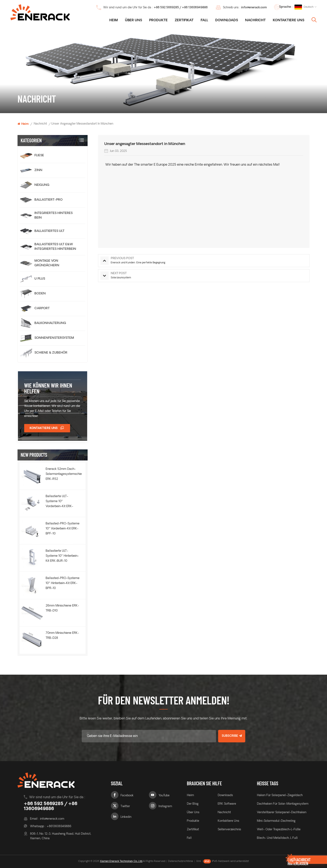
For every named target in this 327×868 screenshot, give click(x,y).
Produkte (158, 20)
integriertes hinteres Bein (53, 216)
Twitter (125, 806)
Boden (40, 294)
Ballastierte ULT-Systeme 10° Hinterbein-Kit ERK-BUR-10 (62, 556)
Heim (114, 20)
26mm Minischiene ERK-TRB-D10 (62, 608)
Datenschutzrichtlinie (181, 861)
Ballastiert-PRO (48, 200)
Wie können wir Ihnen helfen (48, 388)
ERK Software (227, 804)
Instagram (165, 806)
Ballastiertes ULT (49, 231)
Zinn (38, 170)
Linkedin (126, 817)
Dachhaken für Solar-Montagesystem (283, 804)
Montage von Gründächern (47, 263)
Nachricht (255, 20)
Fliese (39, 156)
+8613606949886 (59, 826)
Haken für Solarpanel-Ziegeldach (280, 795)
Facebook (127, 796)
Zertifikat (184, 20)
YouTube (164, 796)
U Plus (40, 279)
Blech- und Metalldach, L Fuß (277, 838)
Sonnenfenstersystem (54, 338)
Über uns (133, 20)
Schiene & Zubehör (51, 353)
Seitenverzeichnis (229, 830)
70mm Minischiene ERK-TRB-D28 (62, 636)
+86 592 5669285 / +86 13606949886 (181, 8)
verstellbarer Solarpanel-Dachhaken (282, 812)
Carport (42, 308)
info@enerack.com (254, 8)
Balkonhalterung (50, 323)
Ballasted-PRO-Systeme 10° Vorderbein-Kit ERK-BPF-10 (63, 529)
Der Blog (193, 804)
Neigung (42, 185)
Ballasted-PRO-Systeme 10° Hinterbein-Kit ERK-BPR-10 (63, 583)
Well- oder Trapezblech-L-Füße (279, 830)
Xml (199, 861)
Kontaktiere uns (289, 20)
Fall (204, 20)
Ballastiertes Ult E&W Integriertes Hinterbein (55, 247)
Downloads (227, 20)
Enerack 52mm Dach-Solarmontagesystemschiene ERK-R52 (64, 474)
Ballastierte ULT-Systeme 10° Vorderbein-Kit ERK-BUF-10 (59, 502)
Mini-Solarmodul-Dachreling (276, 821)
